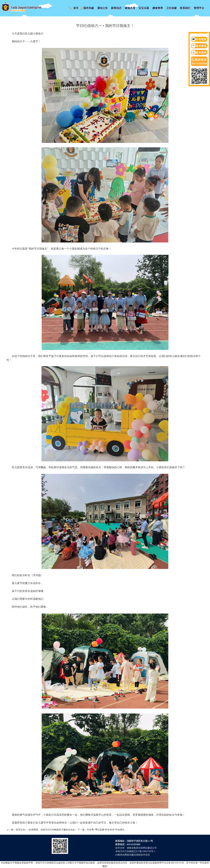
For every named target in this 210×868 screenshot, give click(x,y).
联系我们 (185, 8)
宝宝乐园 (144, 8)
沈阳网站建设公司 (147, 848)
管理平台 (199, 8)
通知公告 (103, 8)
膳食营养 (158, 8)
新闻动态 (116, 8)
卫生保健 (171, 8)
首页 (76, 8)
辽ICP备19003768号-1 (144, 851)
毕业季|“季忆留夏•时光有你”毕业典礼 (106, 830)
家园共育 (130, 8)
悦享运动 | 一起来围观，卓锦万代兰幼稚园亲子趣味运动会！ (46, 830)
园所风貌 (89, 8)
